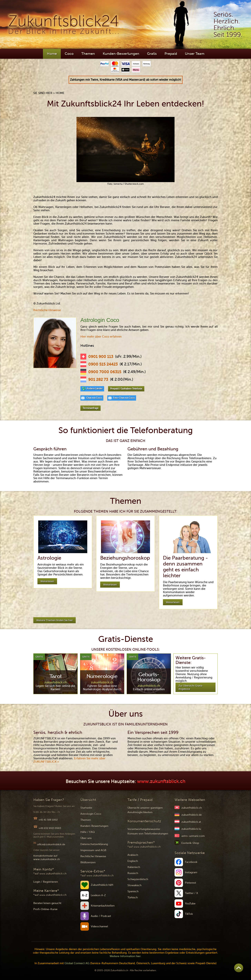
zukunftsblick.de (192, 815)
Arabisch (133, 855)
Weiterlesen (47, 581)
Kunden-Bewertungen (121, 54)
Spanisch (133, 891)
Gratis (152, 54)
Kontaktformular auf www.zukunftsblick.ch (47, 858)
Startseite (86, 808)
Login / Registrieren (46, 882)
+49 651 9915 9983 (50, 828)
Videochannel (99, 926)
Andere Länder (95, 388)
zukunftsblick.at (191, 822)
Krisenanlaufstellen (103, 906)
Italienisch (134, 867)
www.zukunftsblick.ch (161, 782)
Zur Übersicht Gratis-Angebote (191, 687)
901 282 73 (98, 380)
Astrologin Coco (91, 814)
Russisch (133, 873)
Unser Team (195, 54)
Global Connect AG (77, 963)
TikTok (189, 914)
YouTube (190, 904)
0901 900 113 (101, 357)
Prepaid (171, 54)
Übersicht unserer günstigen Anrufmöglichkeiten (145, 810)
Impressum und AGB (93, 850)
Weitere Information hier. (125, 956)
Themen (88, 54)
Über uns (86, 838)
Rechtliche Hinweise (47, 310)
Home (52, 54)
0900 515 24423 (103, 364)
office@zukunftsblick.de (51, 844)
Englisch (133, 861)
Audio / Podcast (101, 916)
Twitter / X (191, 893)
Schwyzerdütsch (138, 879)
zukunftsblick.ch (192, 808)
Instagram (191, 872)
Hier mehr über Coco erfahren (101, 337)
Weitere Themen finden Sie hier (55, 620)
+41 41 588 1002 (48, 820)
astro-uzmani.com (193, 836)
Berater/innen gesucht (47, 903)
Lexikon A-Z (98, 895)
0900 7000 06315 (105, 372)
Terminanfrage (90, 408)
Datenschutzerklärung (94, 844)
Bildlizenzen (88, 862)
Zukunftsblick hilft (102, 885)
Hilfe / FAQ (88, 832)
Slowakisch (134, 885)
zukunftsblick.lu (191, 829)
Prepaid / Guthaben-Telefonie (126, 389)
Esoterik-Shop (190, 843)
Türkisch (133, 897)
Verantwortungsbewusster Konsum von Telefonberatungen (148, 831)
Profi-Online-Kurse (45, 909)
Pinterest (191, 883)
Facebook (191, 862)
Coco (69, 54)
